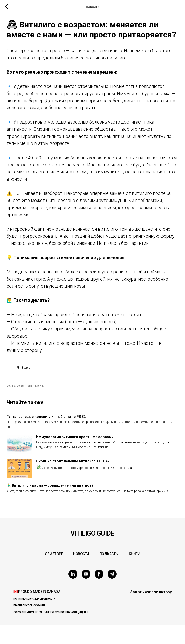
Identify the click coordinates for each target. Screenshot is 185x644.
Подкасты (109, 573)
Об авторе (54, 573)
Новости (81, 573)
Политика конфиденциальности (34, 618)
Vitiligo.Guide (92, 553)
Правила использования (29, 625)
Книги (135, 573)
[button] (151, 611)
